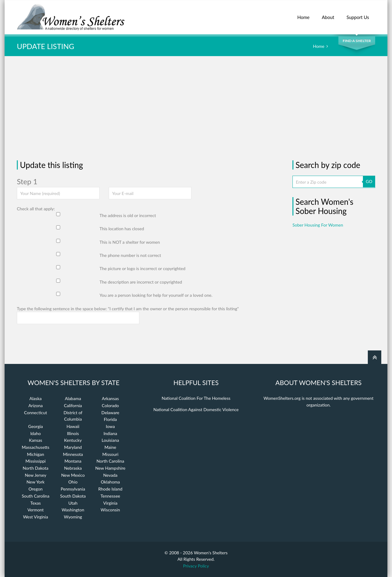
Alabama (73, 398)
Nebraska (73, 468)
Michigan (36, 454)
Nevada (110, 475)
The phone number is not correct (130, 255)
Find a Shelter (357, 41)
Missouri (110, 454)
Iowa (110, 426)
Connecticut (36, 413)
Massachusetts (36, 447)
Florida (110, 419)
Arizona (36, 405)
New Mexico (73, 475)
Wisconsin (110, 510)
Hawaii (73, 426)
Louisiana (110, 440)
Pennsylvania (73, 489)
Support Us (358, 14)
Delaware (110, 413)
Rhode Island (110, 489)
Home (303, 14)
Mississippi (36, 461)
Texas (36, 503)
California (73, 405)
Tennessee (110, 496)
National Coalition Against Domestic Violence (196, 409)
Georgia (36, 426)
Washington (73, 510)
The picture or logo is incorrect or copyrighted (142, 268)
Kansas (36, 440)
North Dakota (36, 468)
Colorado (110, 405)
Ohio (73, 482)
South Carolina (36, 496)
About (328, 14)
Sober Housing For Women (318, 225)
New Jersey (36, 475)
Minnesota (73, 454)
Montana (73, 461)
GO (369, 181)
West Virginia (36, 517)
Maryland (73, 447)
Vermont (35, 510)
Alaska (36, 398)
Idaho (36, 433)
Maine (110, 447)
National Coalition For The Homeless (196, 398)
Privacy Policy (196, 566)
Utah (73, 503)
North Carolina (110, 461)
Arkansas (110, 398)
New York (36, 482)
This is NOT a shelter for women (130, 242)
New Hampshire (110, 468)
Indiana (110, 433)
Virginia (110, 503)
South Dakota (73, 496)
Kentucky (73, 440)
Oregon (36, 489)
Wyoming (73, 517)
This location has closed (122, 229)
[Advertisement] (196, 108)
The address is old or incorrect (128, 215)
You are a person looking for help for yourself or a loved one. (156, 295)
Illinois (73, 433)
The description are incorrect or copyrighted (141, 282)
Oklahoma (110, 482)
